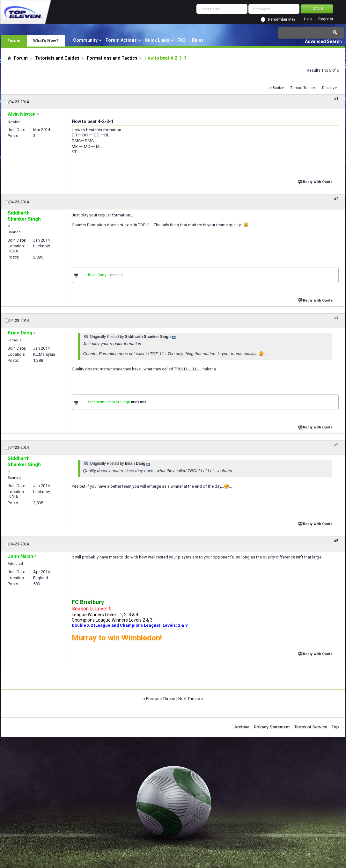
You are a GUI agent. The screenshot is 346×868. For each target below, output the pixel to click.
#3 (336, 317)
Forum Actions (121, 40)
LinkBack (273, 88)
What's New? (46, 40)
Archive (242, 727)
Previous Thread (161, 699)
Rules (198, 40)
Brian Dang (97, 275)
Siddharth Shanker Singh (109, 402)
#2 (336, 199)
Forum (14, 40)
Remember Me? (282, 19)
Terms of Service (311, 727)
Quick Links (157, 40)
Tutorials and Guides (57, 58)
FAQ (181, 40)
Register (326, 19)
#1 (336, 99)
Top (335, 727)
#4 (336, 444)
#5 (336, 541)
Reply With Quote (316, 181)
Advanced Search (323, 41)
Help (308, 19)
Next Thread (189, 699)
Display (328, 88)
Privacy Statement (272, 727)
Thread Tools (301, 88)
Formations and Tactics (112, 58)
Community (85, 40)
